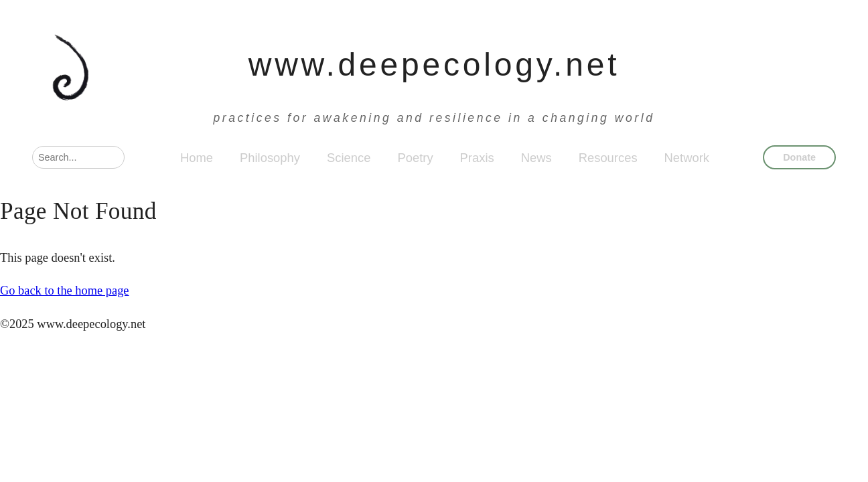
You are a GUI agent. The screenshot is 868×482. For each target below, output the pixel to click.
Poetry (415, 158)
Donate (799, 157)
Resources (608, 158)
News (536, 158)
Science (349, 158)
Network (687, 158)
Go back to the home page (65, 291)
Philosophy (270, 158)
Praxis (477, 158)
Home (197, 158)
